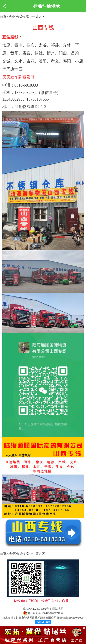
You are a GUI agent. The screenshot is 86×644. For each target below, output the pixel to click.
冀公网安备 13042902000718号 (43, 613)
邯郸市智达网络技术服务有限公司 (36, 618)
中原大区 (39, 17)
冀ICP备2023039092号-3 (37, 609)
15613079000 (76, 618)
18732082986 (25, 93)
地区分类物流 (19, 17)
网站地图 (58, 609)
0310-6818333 (26, 85)
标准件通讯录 (46, 6)
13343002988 (13, 99)
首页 (3, 17)
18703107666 (38, 99)
